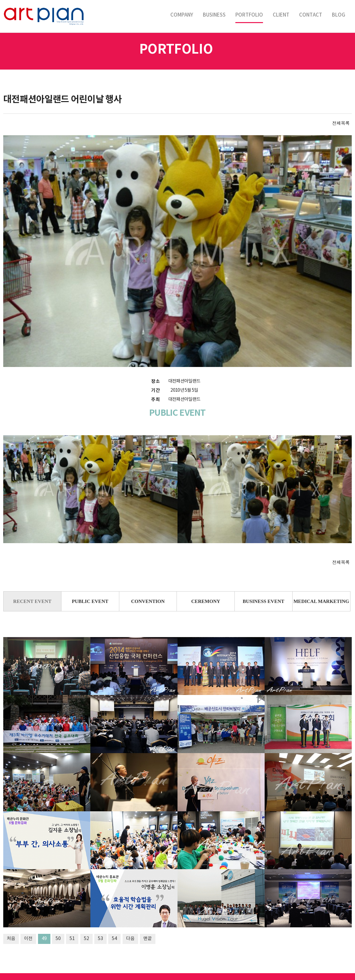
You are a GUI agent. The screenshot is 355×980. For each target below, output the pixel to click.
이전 (28, 856)
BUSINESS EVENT (264, 518)
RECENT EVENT (33, 518)
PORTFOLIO (249, 15)
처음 (11, 856)
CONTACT (311, 15)
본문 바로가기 (0, 0)
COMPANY (182, 15)
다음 (130, 856)
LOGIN (178, 973)
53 (100, 856)
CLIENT (281, 15)
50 (58, 856)
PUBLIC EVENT (90, 518)
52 (86, 856)
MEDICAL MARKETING (321, 518)
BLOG (339, 15)
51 (72, 856)
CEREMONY (206, 518)
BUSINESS (214, 15)
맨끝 (148, 856)
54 (114, 856)
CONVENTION (148, 518)
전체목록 (341, 123)
